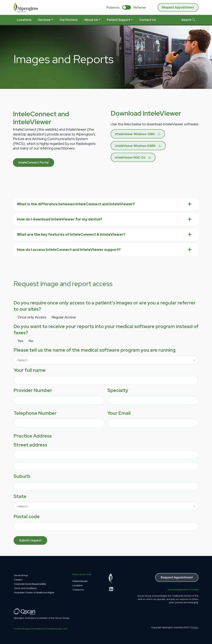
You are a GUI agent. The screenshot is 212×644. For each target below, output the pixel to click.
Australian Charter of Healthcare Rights (34, 592)
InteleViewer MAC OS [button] (130, 157)
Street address (30, 445)
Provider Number (33, 390)
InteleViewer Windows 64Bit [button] (135, 146)
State (20, 496)
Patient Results (80, 581)
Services (44, 20)
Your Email (119, 413)
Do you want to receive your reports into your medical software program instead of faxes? (106, 330)
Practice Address (33, 436)
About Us (91, 20)
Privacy (195, 627)
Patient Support (119, 20)
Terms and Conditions (25, 588)
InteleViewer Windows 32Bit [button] (135, 134)
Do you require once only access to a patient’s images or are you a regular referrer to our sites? (105, 306)
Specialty (118, 390)
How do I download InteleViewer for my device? (60, 219)
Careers (18, 580)
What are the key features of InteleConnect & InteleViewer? (71, 234)
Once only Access (32, 317)
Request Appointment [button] (177, 577)
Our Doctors (69, 20)
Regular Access (64, 317)
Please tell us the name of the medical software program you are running (95, 350)
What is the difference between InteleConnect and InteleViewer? (76, 204)
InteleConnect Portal (34, 162)
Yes (20, 341)
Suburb (22, 476)
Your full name (30, 370)
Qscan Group (21, 575)
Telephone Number (35, 413)
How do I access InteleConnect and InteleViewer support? (69, 250)
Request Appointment (178, 7)
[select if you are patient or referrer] (127, 7)
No (31, 341)
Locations (24, 20)
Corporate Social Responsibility (30, 584)
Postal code (27, 516)
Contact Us (148, 20)
